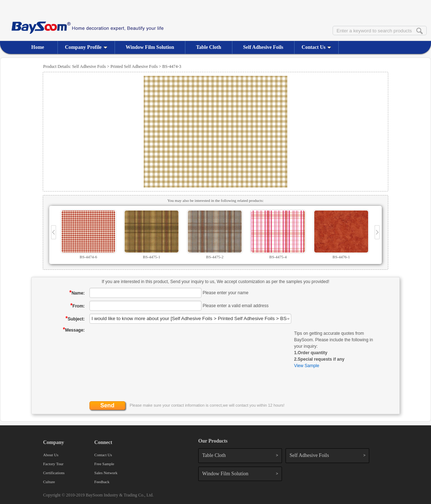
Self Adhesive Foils (263, 47)
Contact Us (317, 47)
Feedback (102, 482)
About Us (51, 455)
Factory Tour (53, 464)
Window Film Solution (150, 47)
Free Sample (104, 464)
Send (107, 405)
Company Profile (86, 47)
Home (38, 47)
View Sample (307, 366)
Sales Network (106, 473)
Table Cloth (209, 47)
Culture (49, 482)
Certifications (54, 473)
